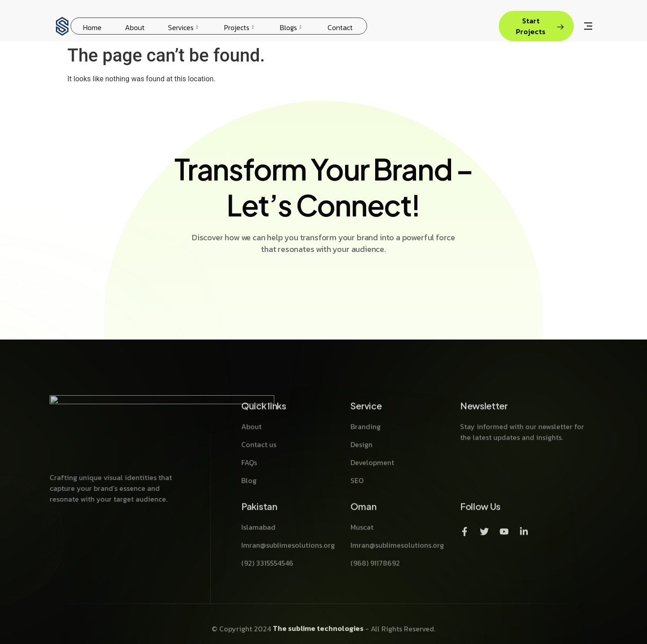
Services (183, 27)
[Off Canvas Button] (588, 27)
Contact (340, 27)
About (135, 27)
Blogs (291, 27)
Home (92, 27)
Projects (239, 27)
